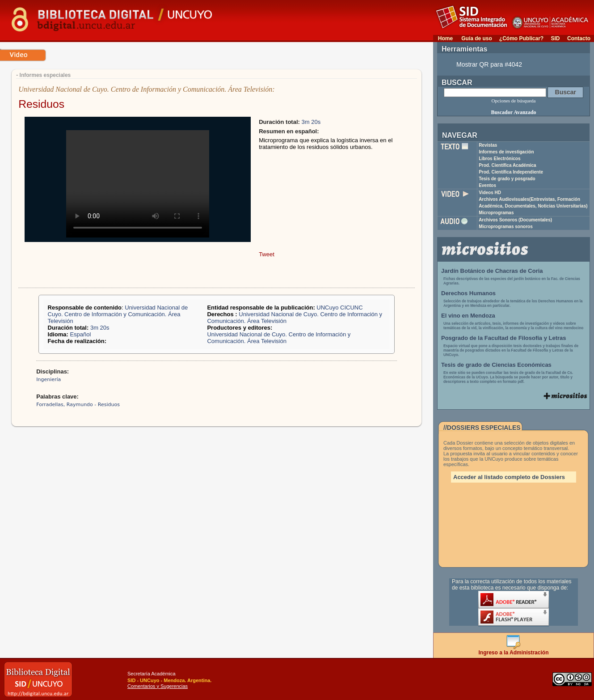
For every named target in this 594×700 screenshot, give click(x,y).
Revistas (488, 145)
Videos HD (490, 193)
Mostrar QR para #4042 (489, 64)
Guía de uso (477, 38)
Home (445, 38)
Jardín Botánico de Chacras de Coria (492, 271)
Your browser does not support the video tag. (138, 184)
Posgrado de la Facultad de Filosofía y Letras (504, 338)
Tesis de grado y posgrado (507, 179)
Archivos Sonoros (515, 220)
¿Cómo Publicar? (521, 38)
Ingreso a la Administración (514, 650)
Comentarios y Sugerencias (158, 686)
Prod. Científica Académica (508, 165)
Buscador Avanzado (513, 112)
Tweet (267, 254)
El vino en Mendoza (468, 316)
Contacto (579, 38)
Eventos (487, 185)
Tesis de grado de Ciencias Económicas (496, 365)
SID (555, 38)
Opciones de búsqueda (514, 101)
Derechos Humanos (468, 293)
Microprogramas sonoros (506, 227)
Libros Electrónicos (499, 159)
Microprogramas (496, 213)
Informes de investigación (506, 152)
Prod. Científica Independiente (511, 172)
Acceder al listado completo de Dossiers (509, 477)
